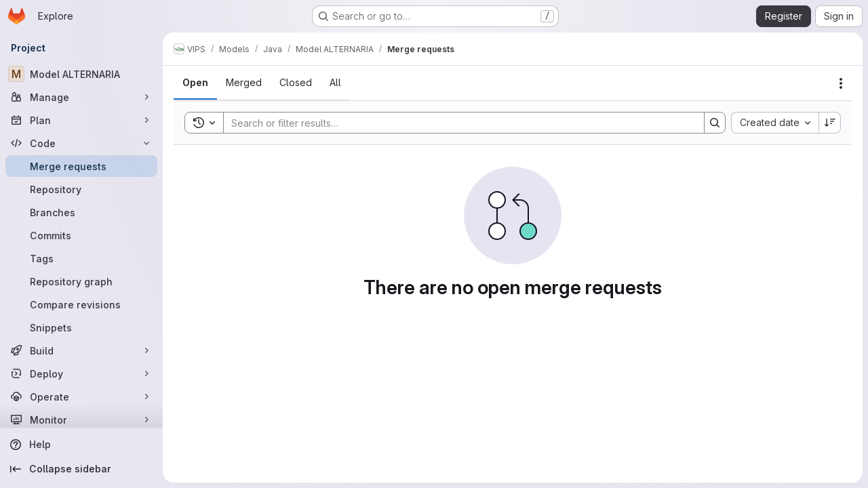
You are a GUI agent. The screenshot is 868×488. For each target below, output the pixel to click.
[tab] (195, 83)
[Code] (81, 143)
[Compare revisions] (81, 304)
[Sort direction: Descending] (830, 123)
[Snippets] (81, 327)
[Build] (81, 350)
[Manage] (81, 97)
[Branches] (81, 212)
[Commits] (81, 235)
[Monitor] (81, 420)
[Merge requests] (81, 166)
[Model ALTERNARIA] (81, 74)
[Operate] (81, 396)
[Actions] (841, 83)
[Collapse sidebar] (81, 469)
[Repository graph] (81, 281)
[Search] (457, 123)
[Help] (81, 445)
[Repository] (81, 189)
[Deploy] (81, 373)
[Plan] (81, 120)
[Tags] (81, 258)
